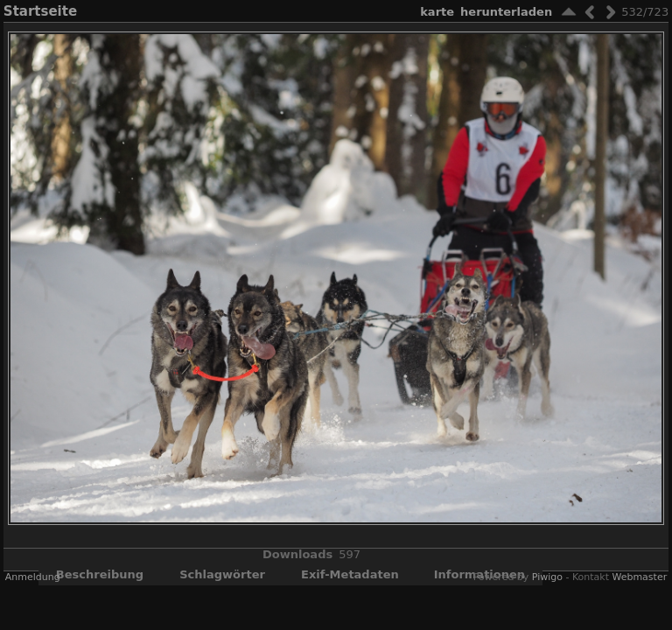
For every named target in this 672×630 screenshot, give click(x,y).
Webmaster (639, 577)
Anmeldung (33, 577)
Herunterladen (506, 12)
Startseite (40, 11)
